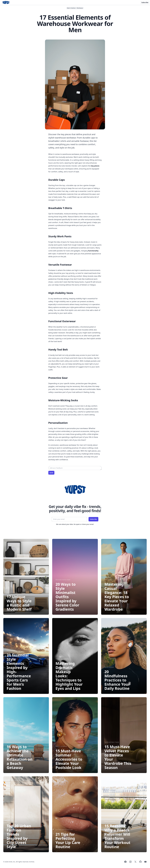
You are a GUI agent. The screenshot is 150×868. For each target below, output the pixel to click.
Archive (32, 862)
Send (51, 473)
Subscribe (145, 2)
